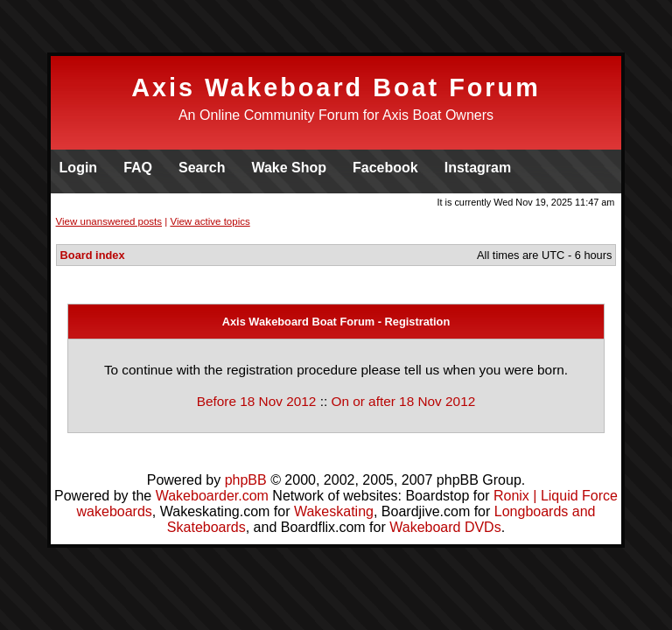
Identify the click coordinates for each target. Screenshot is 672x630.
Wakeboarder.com (212, 496)
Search (202, 168)
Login (79, 168)
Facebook (385, 168)
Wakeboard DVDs (445, 527)
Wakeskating (334, 511)
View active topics (210, 221)
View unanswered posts (109, 221)
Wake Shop (289, 168)
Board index (93, 255)
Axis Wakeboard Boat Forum (336, 87)
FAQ (138, 168)
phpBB (246, 480)
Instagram (478, 168)
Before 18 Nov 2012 (257, 401)
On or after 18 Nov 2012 (403, 401)
